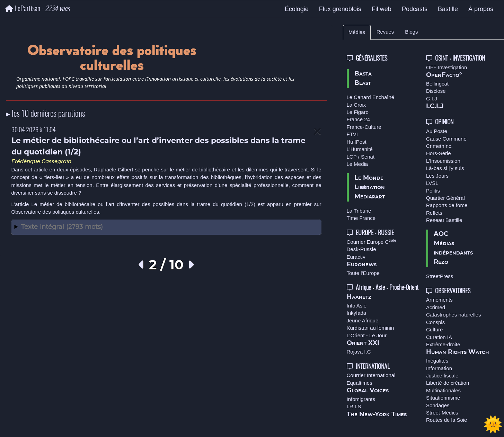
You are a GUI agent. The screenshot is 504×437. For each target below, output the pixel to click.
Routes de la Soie (446, 420)
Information (439, 368)
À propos (481, 9)
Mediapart (370, 197)
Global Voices (368, 391)
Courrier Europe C (372, 242)
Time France (361, 218)
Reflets (434, 213)
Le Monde (369, 178)
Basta (363, 74)
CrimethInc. (439, 146)
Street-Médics (442, 413)
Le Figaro (358, 112)
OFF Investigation (446, 67)
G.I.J (432, 99)
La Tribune (359, 211)
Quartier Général (445, 198)
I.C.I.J (435, 106)
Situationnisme (443, 398)
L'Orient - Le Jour (367, 335)
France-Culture (364, 127)
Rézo (441, 262)
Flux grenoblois (340, 9)
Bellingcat (437, 84)
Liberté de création (448, 383)
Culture (434, 329)
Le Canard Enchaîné (371, 97)
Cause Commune (446, 139)
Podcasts (415, 9)
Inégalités (437, 361)
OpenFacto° (444, 75)
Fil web (382, 9)
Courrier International (371, 375)
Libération (370, 187)
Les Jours (437, 176)
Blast (363, 83)
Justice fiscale (442, 376)
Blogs (411, 32)
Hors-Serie (439, 153)
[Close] (317, 132)
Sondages (438, 405)
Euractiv (356, 257)
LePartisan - (38, 9)
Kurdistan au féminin (370, 328)
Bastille (448, 9)
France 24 (359, 119)
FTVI (352, 134)
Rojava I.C (359, 352)
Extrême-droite (443, 344)
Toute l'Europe (363, 273)
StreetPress (440, 276)
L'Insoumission (443, 161)
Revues (385, 32)
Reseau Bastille (444, 220)
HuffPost (357, 142)
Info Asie (357, 306)
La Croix (356, 105)
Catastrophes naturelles (453, 315)
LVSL (432, 183)
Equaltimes (360, 383)
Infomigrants (361, 399)
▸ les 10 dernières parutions (46, 114)
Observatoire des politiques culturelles (55, 212)
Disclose (436, 91)
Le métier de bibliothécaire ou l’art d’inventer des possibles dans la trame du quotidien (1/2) (143, 204)
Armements (439, 300)
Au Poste (437, 131)
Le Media (357, 164)
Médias (357, 32)
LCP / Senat (361, 157)
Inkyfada (357, 313)
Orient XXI (363, 343)
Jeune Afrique (363, 320)
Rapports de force (447, 205)
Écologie (297, 9)
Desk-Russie (361, 249)
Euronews (362, 265)
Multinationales (443, 390)
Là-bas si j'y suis (445, 168)
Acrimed (436, 307)
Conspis (435, 322)
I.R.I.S (354, 406)
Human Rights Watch (458, 352)
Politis (433, 191)
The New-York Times (377, 414)
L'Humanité (360, 149)
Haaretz (359, 297)
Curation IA (439, 337)
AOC (441, 234)
